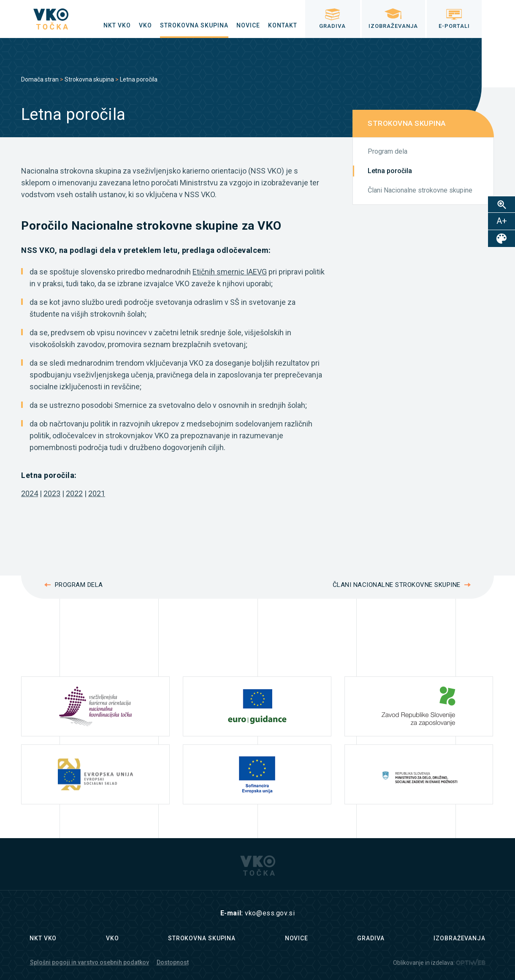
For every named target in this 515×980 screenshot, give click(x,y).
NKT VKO (43, 938)
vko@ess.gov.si (270, 913)
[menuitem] (117, 25)
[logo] (51, 19)
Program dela (388, 151)
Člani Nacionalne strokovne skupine (420, 190)
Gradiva (371, 938)
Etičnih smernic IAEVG (230, 272)
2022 (74, 493)
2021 (97, 493)
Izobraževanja (459, 938)
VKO (112, 938)
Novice (297, 938)
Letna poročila (390, 171)
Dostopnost (173, 962)
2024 (30, 493)
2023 (52, 493)
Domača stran (40, 79)
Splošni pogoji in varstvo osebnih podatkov (89, 962)
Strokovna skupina (89, 79)
